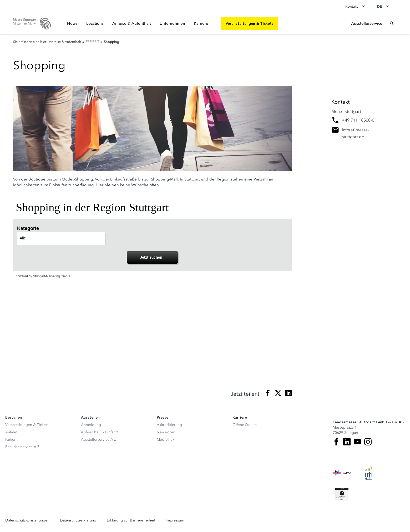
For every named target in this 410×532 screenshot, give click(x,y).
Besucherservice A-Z (22, 447)
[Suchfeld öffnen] (392, 23)
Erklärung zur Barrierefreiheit (131, 520)
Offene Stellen (245, 425)
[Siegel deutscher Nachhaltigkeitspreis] (342, 495)
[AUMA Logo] (342, 473)
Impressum (175, 520)
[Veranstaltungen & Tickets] (250, 23)
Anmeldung (91, 425)
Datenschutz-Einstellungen (27, 520)
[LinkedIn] (347, 442)
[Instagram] (368, 442)
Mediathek (166, 440)
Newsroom (166, 432)
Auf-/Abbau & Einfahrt (99, 432)
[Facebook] (336, 442)
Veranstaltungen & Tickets (27, 425)
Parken (11, 440)
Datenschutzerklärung (78, 520)
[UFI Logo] (369, 473)
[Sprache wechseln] (385, 6)
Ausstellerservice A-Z (99, 440)
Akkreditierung (169, 425)
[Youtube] (357, 442)
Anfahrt (11, 432)
